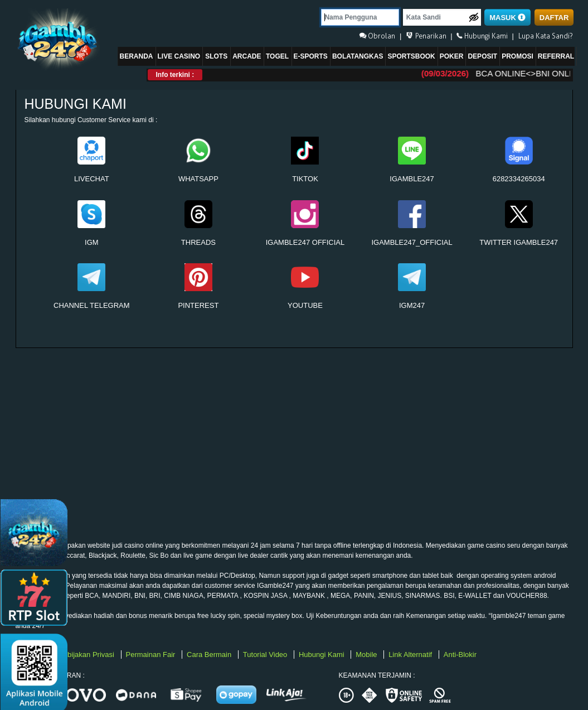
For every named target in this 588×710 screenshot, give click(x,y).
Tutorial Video (266, 655)
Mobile (367, 655)
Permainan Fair (152, 655)
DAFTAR (554, 18)
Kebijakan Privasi (87, 655)
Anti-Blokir (460, 655)
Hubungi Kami (322, 655)
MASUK (507, 18)
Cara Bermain (210, 655)
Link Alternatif (411, 655)
